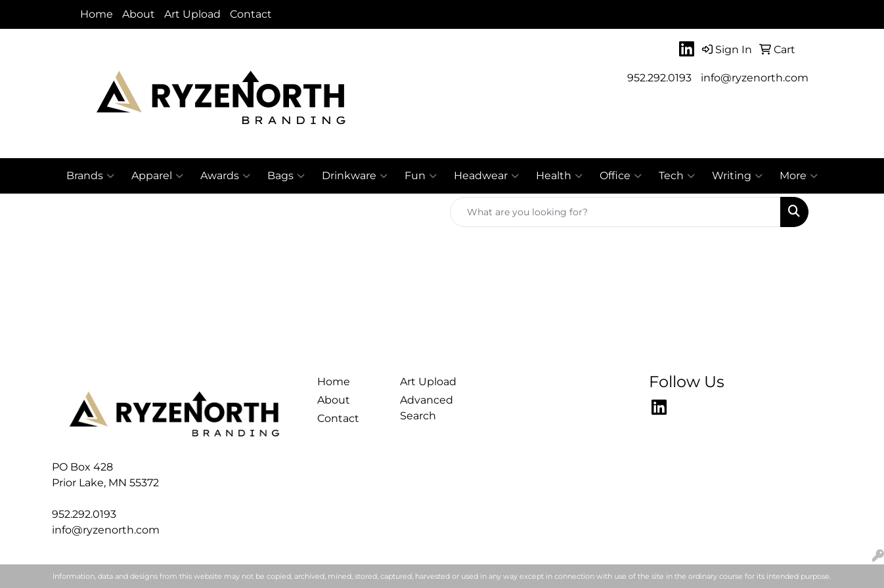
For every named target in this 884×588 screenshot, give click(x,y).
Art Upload (192, 14)
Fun (421, 176)
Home (97, 14)
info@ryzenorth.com (755, 78)
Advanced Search (427, 408)
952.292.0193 (659, 78)
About (139, 14)
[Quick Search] (615, 212)
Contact (251, 14)
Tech (677, 176)
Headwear (486, 176)
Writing (737, 176)
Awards (225, 176)
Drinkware (355, 176)
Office (621, 176)
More (799, 176)
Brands (90, 176)
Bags (286, 176)
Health (559, 176)
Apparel (157, 176)
